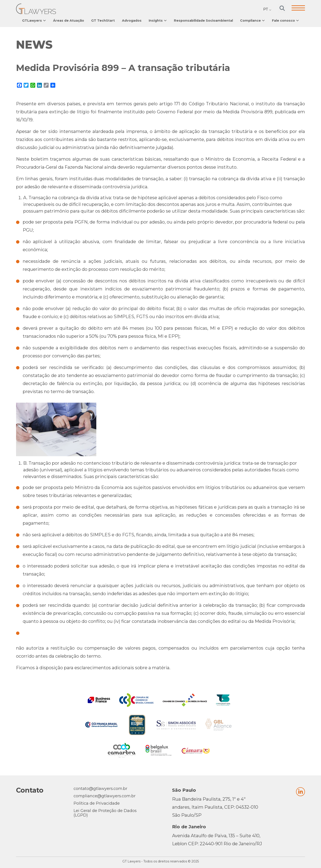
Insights (156, 21)
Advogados (132, 21)
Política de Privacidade (97, 803)
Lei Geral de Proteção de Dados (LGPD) (105, 813)
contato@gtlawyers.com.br (100, 789)
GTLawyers (32, 21)
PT (266, 9)
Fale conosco (283, 21)
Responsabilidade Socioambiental (203, 21)
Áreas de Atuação (69, 21)
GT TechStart (103, 21)
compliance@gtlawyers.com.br (105, 796)
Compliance (250, 21)
